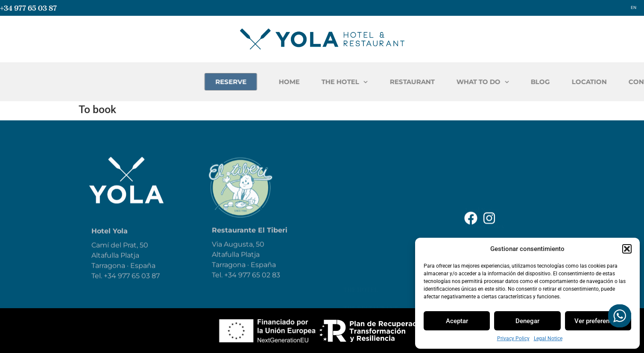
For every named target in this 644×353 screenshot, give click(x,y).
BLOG (603, 82)
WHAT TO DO (545, 82)
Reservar (359, 243)
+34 (231, 283)
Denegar (527, 321)
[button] (627, 249)
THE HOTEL (408, 82)
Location (359, 262)
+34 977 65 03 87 (28, 8)
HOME (352, 82)
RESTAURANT (475, 82)
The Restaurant (371, 187)
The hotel (360, 168)
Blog (351, 225)
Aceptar (457, 321)
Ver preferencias (598, 321)
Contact (358, 281)
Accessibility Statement (497, 198)
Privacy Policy (513, 338)
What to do (363, 206)
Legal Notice (548, 338)
